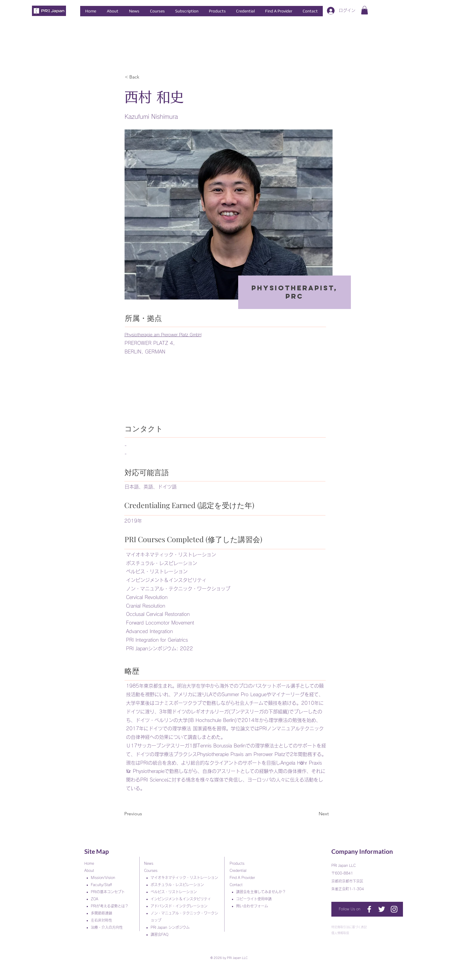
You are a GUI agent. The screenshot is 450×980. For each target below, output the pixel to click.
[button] (113, 11)
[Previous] (144, 814)
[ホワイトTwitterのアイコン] (382, 909)
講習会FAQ (159, 934)
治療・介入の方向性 (109, 927)
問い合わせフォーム (254, 906)
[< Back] (144, 77)
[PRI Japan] (369, 909)
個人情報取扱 (340, 933)
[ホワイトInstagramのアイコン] (394, 909)
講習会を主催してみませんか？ (263, 892)
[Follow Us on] (350, 909)
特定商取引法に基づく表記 (349, 927)
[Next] (314, 814)
